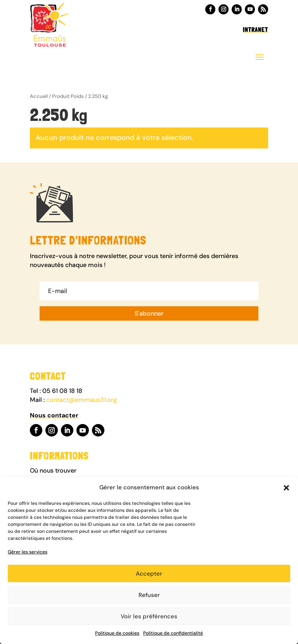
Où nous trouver (54, 470)
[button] (286, 488)
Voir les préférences (149, 616)
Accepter (149, 574)
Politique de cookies (117, 633)
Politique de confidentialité (173, 633)
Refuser (149, 595)
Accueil (39, 96)
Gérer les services (28, 552)
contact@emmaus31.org (81, 400)
